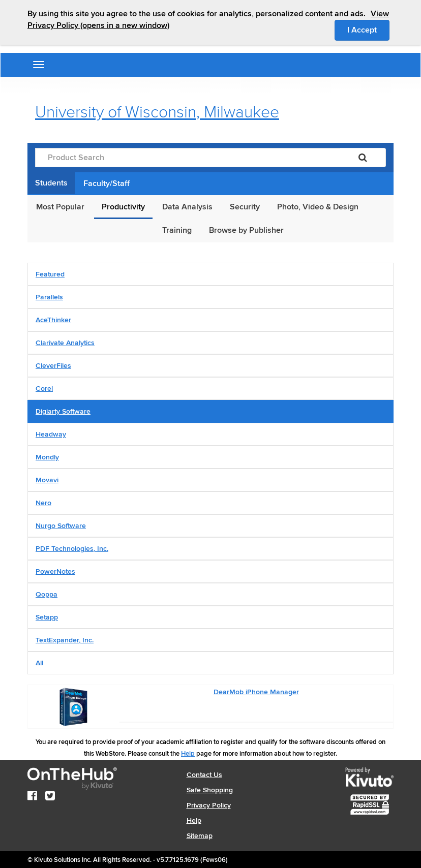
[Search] (363, 158)
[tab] (211, 274)
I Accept (368, 29)
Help (188, 754)
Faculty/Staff (107, 183)
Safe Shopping (210, 790)
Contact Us (204, 775)
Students (51, 183)
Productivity (123, 207)
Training (177, 230)
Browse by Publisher (246, 230)
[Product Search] (188, 158)
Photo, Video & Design (318, 207)
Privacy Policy (209, 805)
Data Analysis (187, 207)
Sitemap (200, 836)
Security (245, 207)
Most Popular (60, 207)
